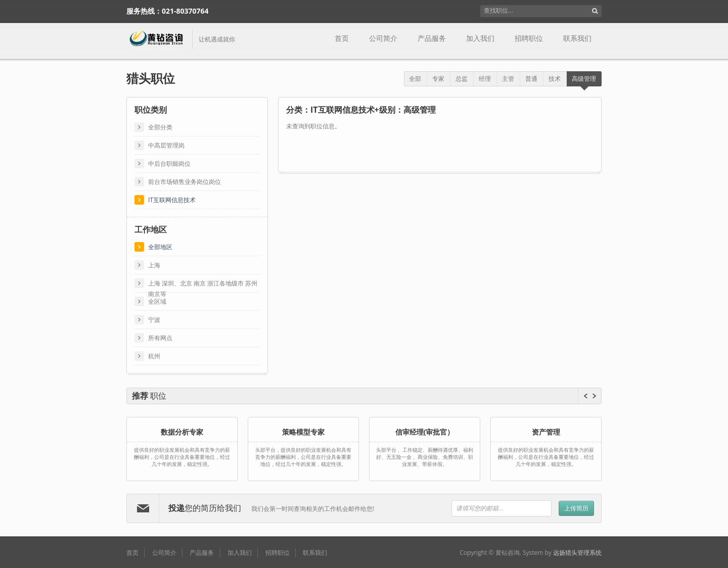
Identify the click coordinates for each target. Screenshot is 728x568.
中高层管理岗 (166, 145)
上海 (154, 265)
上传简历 (576, 508)
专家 (438, 79)
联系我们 (577, 38)
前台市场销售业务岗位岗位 (185, 182)
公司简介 (383, 38)
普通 (531, 79)
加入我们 (480, 38)
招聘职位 (529, 38)
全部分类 (160, 127)
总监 (462, 79)
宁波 (154, 320)
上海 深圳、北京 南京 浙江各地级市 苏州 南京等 (203, 284)
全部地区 (160, 247)
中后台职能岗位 (169, 163)
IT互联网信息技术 (172, 200)
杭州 (154, 356)
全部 (415, 79)
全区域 (157, 301)
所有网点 (160, 338)
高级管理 (584, 79)
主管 (508, 79)
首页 (342, 38)
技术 (555, 79)
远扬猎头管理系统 (577, 553)
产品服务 (432, 38)
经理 (485, 79)
